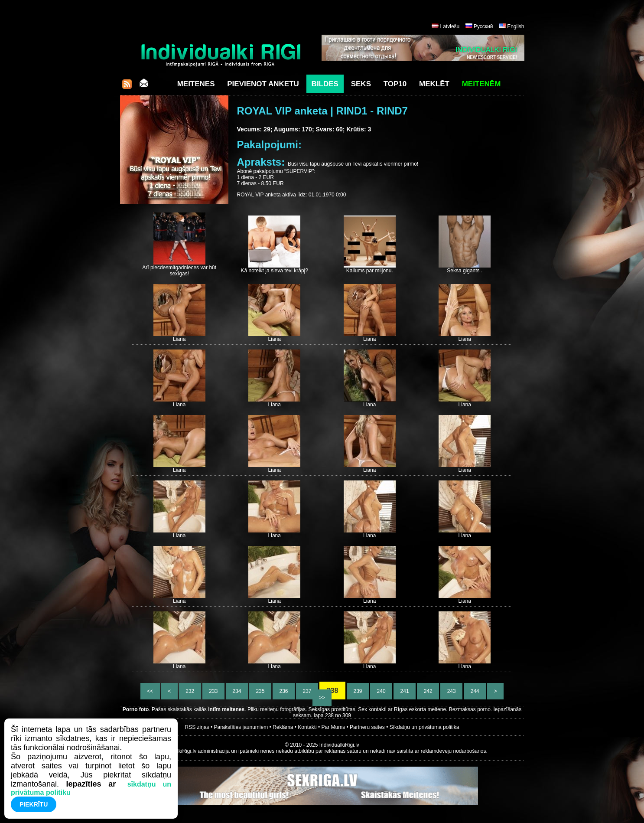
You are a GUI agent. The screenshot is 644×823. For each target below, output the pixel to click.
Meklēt (434, 84)
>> (322, 698)
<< (150, 691)
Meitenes (196, 84)
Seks (361, 84)
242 (428, 691)
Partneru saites (367, 727)
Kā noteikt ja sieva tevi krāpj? (275, 271)
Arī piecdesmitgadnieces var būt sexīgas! (179, 271)
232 (190, 691)
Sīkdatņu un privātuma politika (424, 727)
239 (358, 691)
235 (260, 691)
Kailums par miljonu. (370, 271)
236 (284, 691)
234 (237, 691)
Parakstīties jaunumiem (241, 727)
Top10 (395, 84)
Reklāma (283, 727)
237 (307, 691)
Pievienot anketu (263, 84)
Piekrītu (34, 804)
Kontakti (307, 727)
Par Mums (333, 727)
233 (213, 691)
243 (451, 691)
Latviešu (450, 26)
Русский (483, 26)
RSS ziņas (197, 727)
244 (475, 691)
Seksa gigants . (465, 271)
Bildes (325, 84)
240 (381, 691)
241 (405, 691)
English (516, 26)
